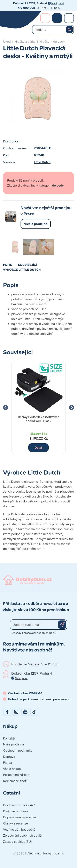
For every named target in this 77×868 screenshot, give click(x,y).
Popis (7, 265)
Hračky (44, 41)
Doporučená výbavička (19, 817)
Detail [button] (38, 448)
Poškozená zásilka (16, 775)
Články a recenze (16, 823)
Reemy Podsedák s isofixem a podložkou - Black (39, 419)
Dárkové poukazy (16, 811)
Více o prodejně (36, 224)
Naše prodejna (13, 744)
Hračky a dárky (25, 41)
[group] (38, 408)
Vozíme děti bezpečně (19, 829)
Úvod (7, 41)
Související (27, 265)
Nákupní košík (57, 18)
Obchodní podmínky (18, 750)
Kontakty (9, 738)
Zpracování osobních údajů (22, 835)
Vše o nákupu (13, 769)
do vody (59, 41)
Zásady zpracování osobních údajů (34, 633)
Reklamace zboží (15, 781)
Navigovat (58, 3)
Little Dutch (42, 162)
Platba (7, 763)
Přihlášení (45, 18)
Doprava (9, 757)
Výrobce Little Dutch (22, 269)
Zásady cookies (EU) (17, 842)
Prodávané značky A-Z (19, 805)
